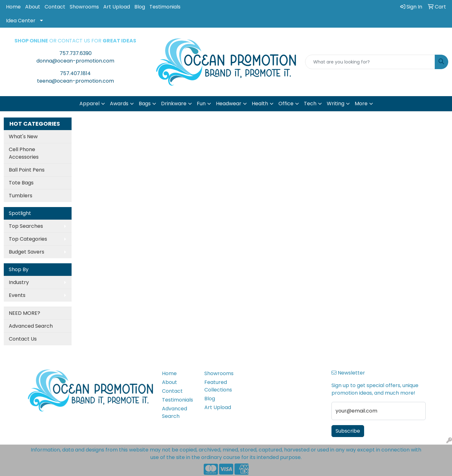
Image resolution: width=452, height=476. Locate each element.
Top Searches (26, 226)
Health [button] (260, 104)
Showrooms (84, 7)
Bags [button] (145, 104)
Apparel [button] (89, 104)
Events (17, 295)
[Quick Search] (370, 62)
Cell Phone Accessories (24, 153)
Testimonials (165, 7)
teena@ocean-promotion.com (75, 81)
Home (13, 7)
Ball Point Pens (27, 170)
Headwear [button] (229, 104)
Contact (55, 7)
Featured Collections (218, 386)
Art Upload (117, 7)
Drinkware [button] (174, 104)
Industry (19, 282)
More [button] (361, 104)
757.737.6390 (75, 53)
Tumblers (21, 196)
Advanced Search (31, 326)
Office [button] (286, 104)
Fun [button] (201, 104)
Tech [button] (310, 104)
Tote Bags (21, 183)
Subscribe (348, 431)
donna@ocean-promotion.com (75, 61)
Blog (140, 7)
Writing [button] (336, 104)
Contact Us (23, 339)
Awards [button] (119, 104)
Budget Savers (27, 252)
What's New (23, 137)
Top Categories (28, 239)
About (33, 7)
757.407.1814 (75, 73)
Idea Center (21, 21)
